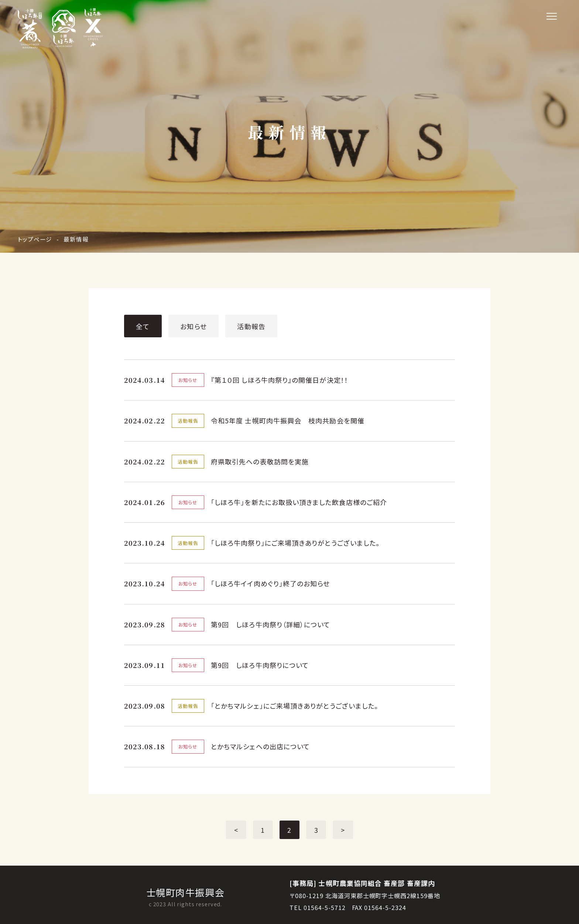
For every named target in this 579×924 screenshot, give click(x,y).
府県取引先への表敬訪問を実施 (260, 461)
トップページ (35, 239)
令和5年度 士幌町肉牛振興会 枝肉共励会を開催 (288, 420)
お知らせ (193, 326)
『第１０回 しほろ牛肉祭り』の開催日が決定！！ (280, 380)
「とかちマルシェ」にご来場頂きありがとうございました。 (294, 706)
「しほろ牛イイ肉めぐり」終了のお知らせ (270, 583)
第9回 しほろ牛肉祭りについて (260, 665)
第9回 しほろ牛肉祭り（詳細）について (271, 624)
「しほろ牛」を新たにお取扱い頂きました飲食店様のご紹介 (299, 502)
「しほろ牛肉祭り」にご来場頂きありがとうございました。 (295, 543)
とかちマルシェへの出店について (260, 746)
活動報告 (251, 326)
